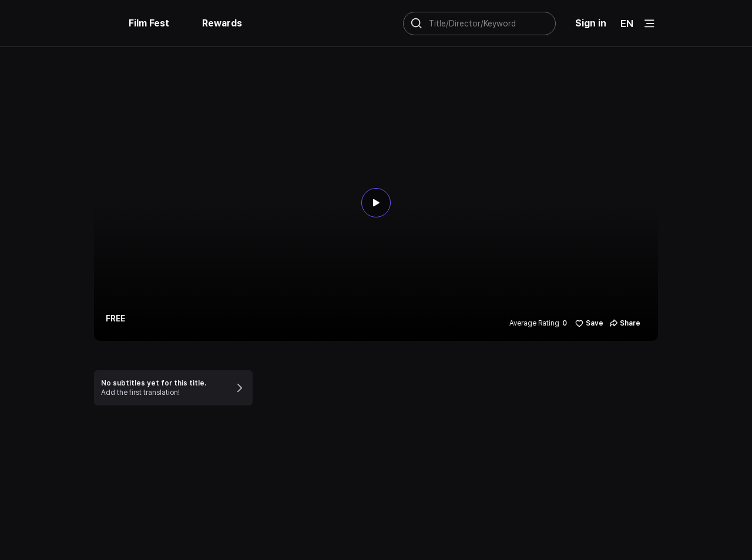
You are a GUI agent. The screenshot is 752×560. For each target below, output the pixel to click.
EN (627, 24)
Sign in (591, 23)
